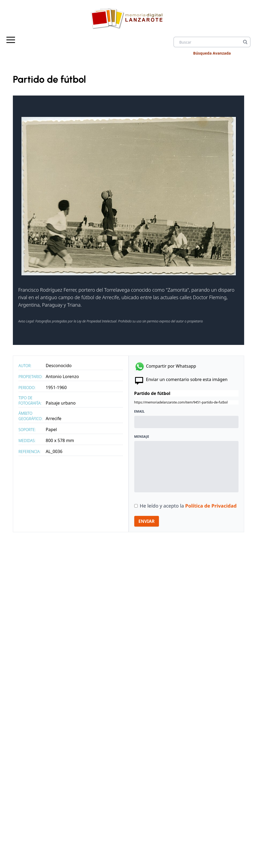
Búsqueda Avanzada (212, 53)
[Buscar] (245, 42)
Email (139, 412)
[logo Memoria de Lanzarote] (129, 18)
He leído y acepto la (188, 506)
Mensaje (142, 437)
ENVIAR (147, 521)
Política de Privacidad (211, 506)
